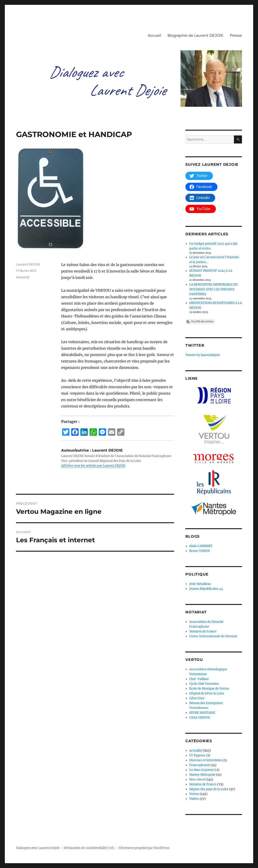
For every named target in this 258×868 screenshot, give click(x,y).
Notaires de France (203, 631)
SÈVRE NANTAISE (202, 713)
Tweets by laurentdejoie (203, 355)
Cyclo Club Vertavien (204, 684)
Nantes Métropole (202, 775)
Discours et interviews (206, 760)
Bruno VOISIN (199, 551)
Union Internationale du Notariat (213, 636)
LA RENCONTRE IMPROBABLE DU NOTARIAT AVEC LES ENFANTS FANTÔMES (214, 289)
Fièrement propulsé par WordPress (144, 848)
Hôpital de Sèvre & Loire (207, 693)
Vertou (194, 794)
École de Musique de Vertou (209, 689)
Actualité (23, 277)
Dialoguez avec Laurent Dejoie (38, 848)
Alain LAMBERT (201, 546)
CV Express (197, 755)
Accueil (154, 35)
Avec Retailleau (200, 584)
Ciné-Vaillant (199, 679)
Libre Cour (197, 698)
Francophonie (200, 765)
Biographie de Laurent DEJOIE (195, 35)
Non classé (197, 780)
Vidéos (194, 799)
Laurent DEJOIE (28, 264)
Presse (236, 35)
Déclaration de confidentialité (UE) (89, 848)
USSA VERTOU (200, 718)
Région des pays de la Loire (209, 789)
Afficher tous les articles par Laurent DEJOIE (93, 466)
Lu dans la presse (202, 770)
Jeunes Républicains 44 (206, 589)
